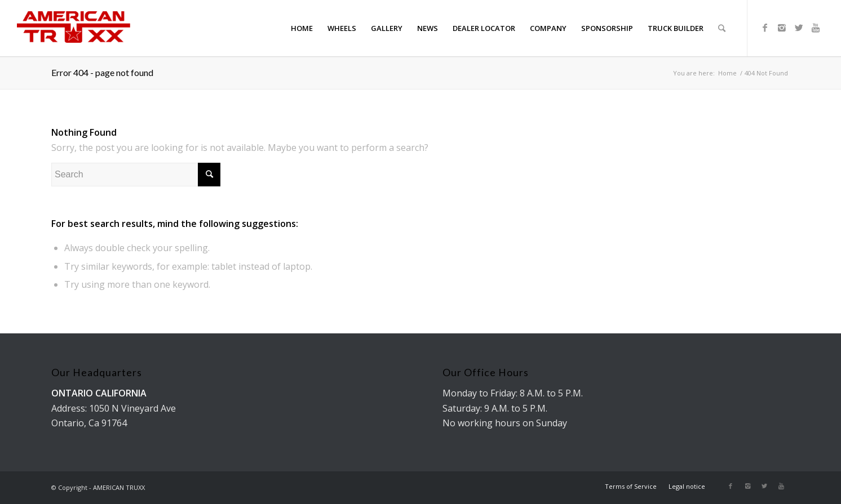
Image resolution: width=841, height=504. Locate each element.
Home (727, 73)
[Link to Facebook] (765, 28)
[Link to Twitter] (799, 28)
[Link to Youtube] (816, 28)
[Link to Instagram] (782, 28)
